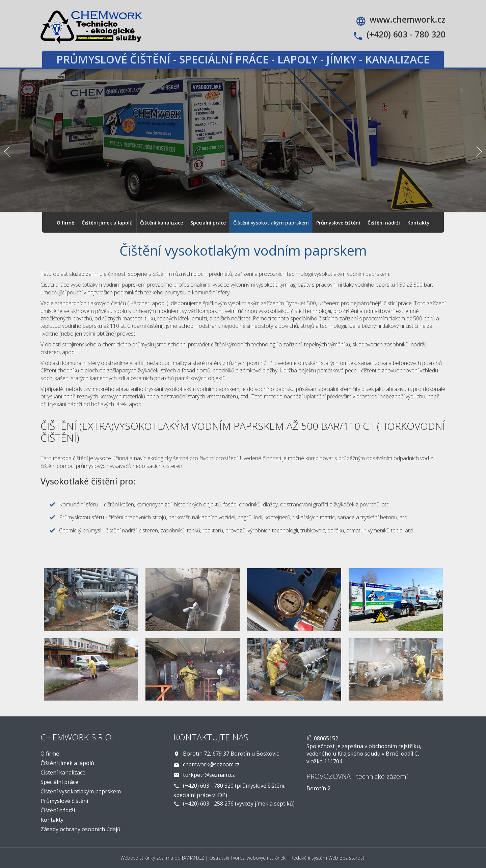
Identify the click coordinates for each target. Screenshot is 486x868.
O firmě (65, 223)
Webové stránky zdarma (147, 858)
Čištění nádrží (384, 223)
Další (479, 152)
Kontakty (418, 223)
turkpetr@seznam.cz (209, 775)
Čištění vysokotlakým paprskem (271, 223)
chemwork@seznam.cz (211, 764)
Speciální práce (208, 223)
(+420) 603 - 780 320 (406, 34)
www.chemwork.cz (408, 19)
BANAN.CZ (193, 858)
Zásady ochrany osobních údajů (80, 829)
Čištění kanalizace (161, 223)
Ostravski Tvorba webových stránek (247, 858)
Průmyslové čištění (338, 223)
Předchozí (7, 152)
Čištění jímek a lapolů (107, 223)
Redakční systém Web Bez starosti (328, 858)
